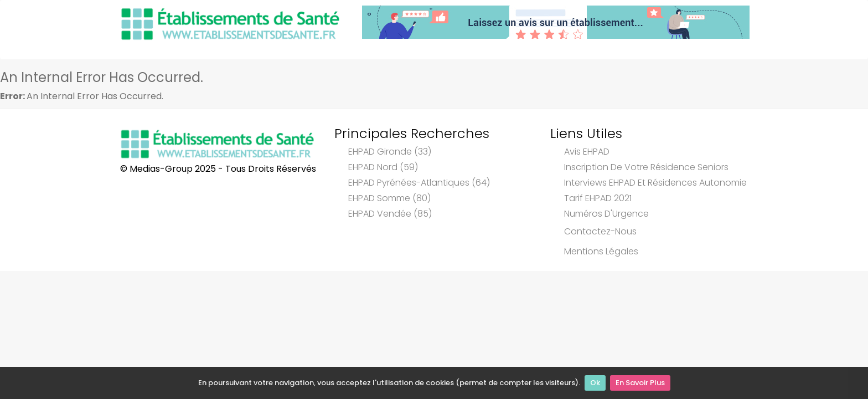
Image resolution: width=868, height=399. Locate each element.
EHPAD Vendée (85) (390, 214)
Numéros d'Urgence (606, 214)
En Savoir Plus (640, 383)
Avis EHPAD (587, 152)
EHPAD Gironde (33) (390, 152)
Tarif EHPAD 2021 (598, 198)
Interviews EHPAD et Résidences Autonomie (655, 183)
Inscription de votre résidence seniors (646, 167)
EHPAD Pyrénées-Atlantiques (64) (419, 183)
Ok (595, 383)
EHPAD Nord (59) (383, 167)
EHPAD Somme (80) (389, 198)
